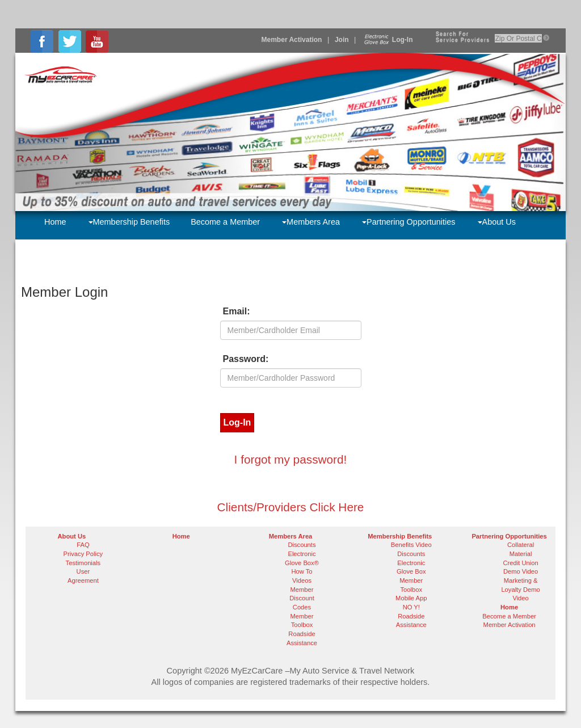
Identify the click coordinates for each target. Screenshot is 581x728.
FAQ (83, 545)
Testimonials (83, 563)
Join (342, 40)
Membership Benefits (129, 222)
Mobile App (411, 598)
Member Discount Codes (302, 598)
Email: (237, 311)
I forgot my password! (291, 459)
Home (55, 222)
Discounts (302, 545)
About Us (497, 222)
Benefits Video (411, 545)
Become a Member (225, 222)
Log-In (387, 40)
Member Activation (292, 40)
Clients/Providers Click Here (291, 507)
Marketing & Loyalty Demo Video (520, 589)
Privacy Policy (83, 554)
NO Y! (411, 607)
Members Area (311, 222)
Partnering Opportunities (409, 222)
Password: (246, 359)
